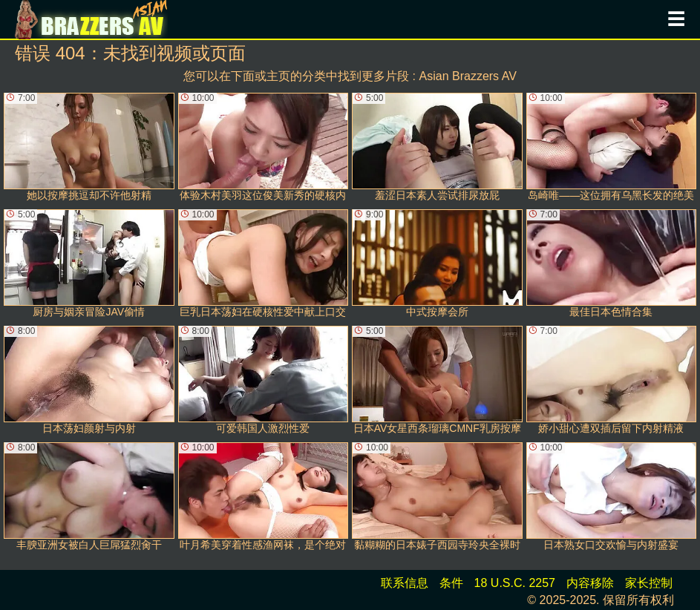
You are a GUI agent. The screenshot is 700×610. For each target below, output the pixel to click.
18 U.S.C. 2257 (515, 583)
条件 (451, 583)
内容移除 (590, 583)
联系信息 (405, 583)
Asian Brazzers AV (468, 76)
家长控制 (649, 583)
